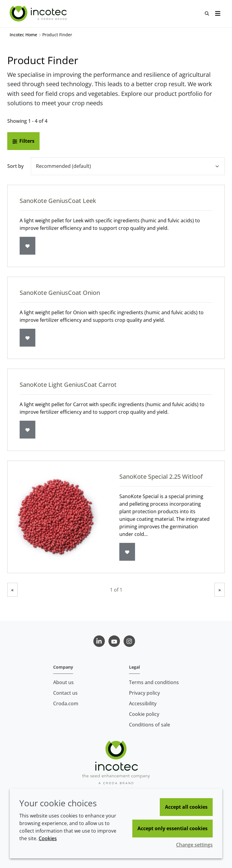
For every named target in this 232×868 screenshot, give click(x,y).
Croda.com (66, 703)
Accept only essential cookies (172, 828)
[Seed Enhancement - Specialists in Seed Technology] (39, 14)
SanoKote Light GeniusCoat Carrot (68, 385)
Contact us (65, 693)
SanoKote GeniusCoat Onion (60, 293)
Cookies (48, 838)
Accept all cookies (186, 807)
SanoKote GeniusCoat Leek (58, 201)
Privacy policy (144, 693)
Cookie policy (144, 714)
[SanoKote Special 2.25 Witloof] (57, 517)
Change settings (194, 845)
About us (63, 682)
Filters (23, 141)
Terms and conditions (154, 682)
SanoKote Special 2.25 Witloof (161, 476)
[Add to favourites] (27, 246)
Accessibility (143, 703)
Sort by (15, 166)
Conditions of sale (150, 725)
